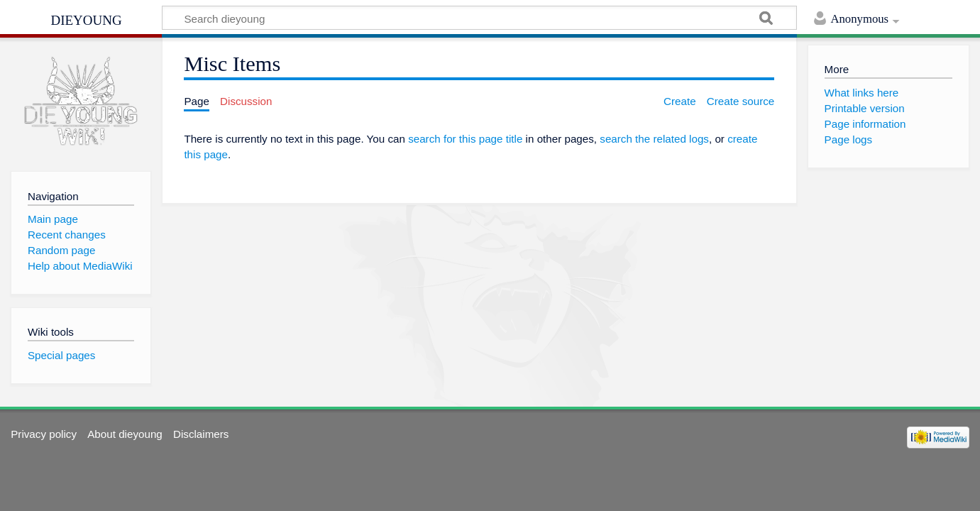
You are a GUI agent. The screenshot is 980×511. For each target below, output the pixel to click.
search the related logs (654, 139)
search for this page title (465, 139)
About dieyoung (125, 434)
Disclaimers (201, 434)
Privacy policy (44, 434)
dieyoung (86, 18)
